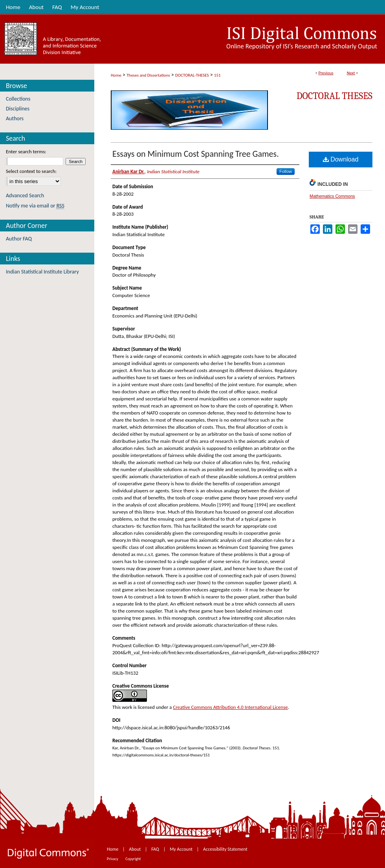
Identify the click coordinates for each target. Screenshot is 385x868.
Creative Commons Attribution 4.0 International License (230, 707)
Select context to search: (31, 171)
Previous (326, 73)
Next (351, 73)
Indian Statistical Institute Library (42, 272)
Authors (15, 118)
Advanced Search (25, 195)
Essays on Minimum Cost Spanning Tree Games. (196, 154)
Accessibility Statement (225, 849)
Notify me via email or (35, 206)
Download (341, 159)
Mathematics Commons (332, 196)
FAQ (156, 849)
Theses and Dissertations (148, 75)
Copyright (133, 859)
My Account (182, 849)
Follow (286, 171)
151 (217, 75)
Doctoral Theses (335, 96)
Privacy (113, 859)
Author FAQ (19, 239)
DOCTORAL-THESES (192, 75)
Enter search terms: (26, 151)
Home (116, 75)
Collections (18, 99)
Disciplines (18, 109)
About (135, 849)
